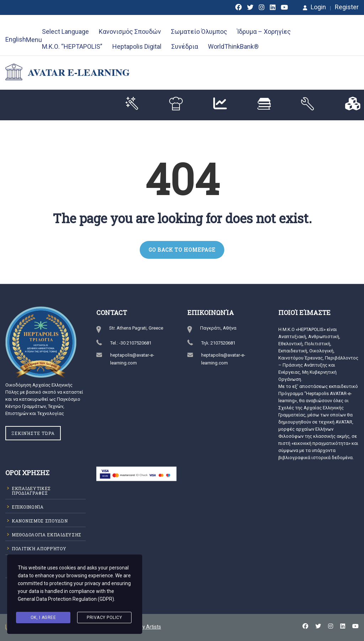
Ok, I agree (43, 618)
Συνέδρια (185, 46)
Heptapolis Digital (137, 46)
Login (314, 7)
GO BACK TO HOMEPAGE (182, 250)
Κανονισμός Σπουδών (130, 31)
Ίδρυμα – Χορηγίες (264, 31)
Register (347, 7)
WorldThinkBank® (233, 46)
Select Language (65, 31)
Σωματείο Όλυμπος (199, 31)
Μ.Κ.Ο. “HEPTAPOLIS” (72, 46)
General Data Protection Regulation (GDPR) (66, 599)
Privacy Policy (104, 618)
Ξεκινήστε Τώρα (33, 433)
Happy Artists (146, 627)
